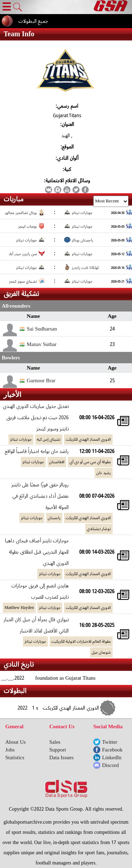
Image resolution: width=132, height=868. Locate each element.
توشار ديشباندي (99, 529)
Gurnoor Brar (41, 380)
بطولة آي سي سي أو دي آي (90, 462)
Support (58, 750)
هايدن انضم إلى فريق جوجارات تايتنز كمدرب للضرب (40, 591)
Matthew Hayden (19, 608)
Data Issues (61, 757)
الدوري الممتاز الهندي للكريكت (88, 439)
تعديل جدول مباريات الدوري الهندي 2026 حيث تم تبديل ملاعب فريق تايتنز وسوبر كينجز (36, 417)
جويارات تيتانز (21, 439)
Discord (111, 765)
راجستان (54, 518)
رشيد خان (104, 473)
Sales (55, 742)
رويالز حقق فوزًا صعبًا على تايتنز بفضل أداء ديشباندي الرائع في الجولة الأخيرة (40, 496)
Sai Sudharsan (42, 329)
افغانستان (57, 462)
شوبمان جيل (101, 652)
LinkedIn (112, 757)
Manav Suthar (42, 344)
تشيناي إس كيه (49, 439)
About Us (15, 742)
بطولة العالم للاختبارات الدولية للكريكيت (81, 641)
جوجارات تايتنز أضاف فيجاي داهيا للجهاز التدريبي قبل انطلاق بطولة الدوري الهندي (37, 552)
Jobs (10, 750)
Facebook (112, 750)
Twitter (110, 742)
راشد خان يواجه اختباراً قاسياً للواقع (37, 451)
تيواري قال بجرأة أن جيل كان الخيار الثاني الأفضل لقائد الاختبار (36, 625)
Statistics (15, 757)
